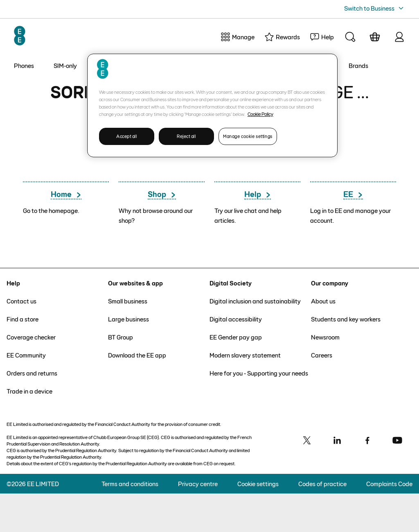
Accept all (127, 136)
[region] (212, 105)
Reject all (186, 136)
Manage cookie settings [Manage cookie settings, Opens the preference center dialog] (248, 136)
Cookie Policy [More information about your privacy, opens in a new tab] (260, 114)
